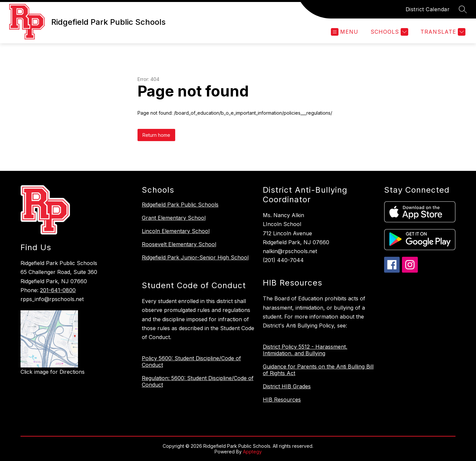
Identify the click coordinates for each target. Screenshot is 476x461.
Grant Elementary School (174, 218)
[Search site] (463, 9)
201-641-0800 (58, 290)
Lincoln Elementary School (176, 231)
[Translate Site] (442, 32)
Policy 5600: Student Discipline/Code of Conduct (191, 362)
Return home (156, 135)
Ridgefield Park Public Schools (180, 205)
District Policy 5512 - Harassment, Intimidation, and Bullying (305, 350)
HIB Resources (282, 400)
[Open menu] (345, 32)
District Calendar (428, 9)
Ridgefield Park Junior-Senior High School (195, 257)
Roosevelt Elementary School (179, 244)
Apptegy (252, 452)
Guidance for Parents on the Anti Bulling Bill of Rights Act (318, 370)
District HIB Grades (287, 386)
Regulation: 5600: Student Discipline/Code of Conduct (198, 381)
